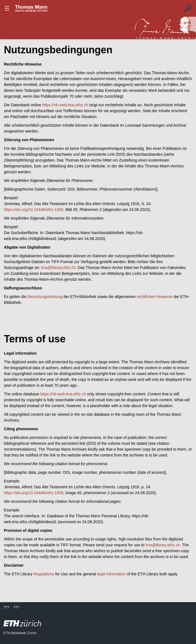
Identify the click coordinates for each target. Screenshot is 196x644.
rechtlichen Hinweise (155, 297)
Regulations (44, 574)
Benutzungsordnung (45, 297)
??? (31, 8)
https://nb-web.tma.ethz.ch (65, 105)
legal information (112, 574)
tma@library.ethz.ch (58, 268)
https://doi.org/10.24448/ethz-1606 (34, 210)
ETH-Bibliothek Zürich (20, 633)
